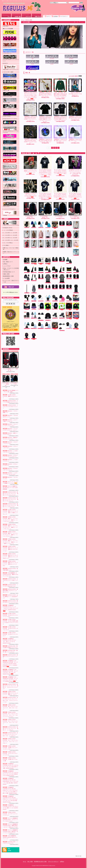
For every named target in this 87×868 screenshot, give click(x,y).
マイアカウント (64, 17)
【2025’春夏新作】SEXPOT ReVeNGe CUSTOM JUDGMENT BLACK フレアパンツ (41, 277)
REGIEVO (5, 63)
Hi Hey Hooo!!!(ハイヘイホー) (10, 119)
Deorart (10, 198)
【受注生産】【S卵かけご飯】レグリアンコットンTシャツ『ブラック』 (69, 307)
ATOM (9, 851)
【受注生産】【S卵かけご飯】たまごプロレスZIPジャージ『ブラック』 (76, 307)
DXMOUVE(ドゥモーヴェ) (10, 82)
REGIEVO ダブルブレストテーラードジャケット (34, 244)
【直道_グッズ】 (33, 68)
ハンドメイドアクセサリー (9, 209)
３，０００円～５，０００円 (10, 235)
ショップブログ (26, 16)
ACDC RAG (10, 161)
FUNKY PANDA (10, 114)
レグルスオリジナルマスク (10, 174)
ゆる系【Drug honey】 (10, 149)
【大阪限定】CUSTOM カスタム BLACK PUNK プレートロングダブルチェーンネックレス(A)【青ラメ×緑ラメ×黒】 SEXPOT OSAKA (10, 790)
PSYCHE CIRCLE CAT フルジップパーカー (41, 306)
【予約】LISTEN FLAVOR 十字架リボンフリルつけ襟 (10, 759)
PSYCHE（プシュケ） (10, 33)
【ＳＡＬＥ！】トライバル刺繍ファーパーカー (76, 244)
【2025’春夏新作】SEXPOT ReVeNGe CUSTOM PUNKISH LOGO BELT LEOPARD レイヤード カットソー (62, 279)
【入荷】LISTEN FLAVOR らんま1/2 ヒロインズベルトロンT (10, 628)
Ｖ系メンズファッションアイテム (11, 223)
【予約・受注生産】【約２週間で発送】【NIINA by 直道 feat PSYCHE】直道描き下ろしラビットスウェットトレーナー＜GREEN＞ (60, 88)
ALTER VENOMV (10, 155)
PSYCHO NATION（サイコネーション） (11, 58)
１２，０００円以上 (8, 243)
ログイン (49, 17)
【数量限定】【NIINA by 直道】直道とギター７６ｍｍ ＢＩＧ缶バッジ (60, 134)
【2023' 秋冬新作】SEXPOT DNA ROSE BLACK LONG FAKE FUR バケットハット (41, 316)
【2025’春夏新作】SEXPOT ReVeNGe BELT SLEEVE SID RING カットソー (69, 287)
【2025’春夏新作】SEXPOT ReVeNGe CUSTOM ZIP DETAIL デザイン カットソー (76, 277)
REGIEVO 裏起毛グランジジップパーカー (62, 235)
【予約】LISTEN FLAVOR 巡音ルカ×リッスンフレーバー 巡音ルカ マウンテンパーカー (76, 270)
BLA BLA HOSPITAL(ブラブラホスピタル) (11, 130)
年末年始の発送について (9, 272)
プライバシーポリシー (53, 862)
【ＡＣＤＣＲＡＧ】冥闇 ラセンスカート (27, 315)
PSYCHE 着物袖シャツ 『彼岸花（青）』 (6, 381)
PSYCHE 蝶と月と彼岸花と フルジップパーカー (55, 306)
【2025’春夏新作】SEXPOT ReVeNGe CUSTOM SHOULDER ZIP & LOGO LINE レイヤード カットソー (69, 277)
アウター (71, 57)
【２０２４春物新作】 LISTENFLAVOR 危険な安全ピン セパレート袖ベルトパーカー (11, 826)
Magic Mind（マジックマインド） (11, 68)
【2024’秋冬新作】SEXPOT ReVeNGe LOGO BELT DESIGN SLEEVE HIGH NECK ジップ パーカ (55, 259)
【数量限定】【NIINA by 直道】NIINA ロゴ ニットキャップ (75, 134)
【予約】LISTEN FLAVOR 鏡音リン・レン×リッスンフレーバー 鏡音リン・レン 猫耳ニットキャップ (69, 270)
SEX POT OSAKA (10, 45)
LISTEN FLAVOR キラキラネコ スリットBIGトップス (10, 580)
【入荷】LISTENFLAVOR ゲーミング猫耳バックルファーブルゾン (35, 315)
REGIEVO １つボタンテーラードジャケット (27, 244)
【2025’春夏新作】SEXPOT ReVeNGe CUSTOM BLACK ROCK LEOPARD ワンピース (34, 289)
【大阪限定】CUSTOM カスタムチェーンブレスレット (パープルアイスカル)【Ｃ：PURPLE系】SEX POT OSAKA (75, 166)
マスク (33, 62)
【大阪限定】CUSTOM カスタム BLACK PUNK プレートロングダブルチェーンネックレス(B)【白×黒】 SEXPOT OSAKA (10, 799)
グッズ (71, 62)
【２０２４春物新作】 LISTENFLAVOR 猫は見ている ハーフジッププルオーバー (11, 831)
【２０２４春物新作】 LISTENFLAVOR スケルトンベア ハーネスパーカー (11, 820)
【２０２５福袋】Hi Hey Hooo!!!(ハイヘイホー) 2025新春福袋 (10, 488)
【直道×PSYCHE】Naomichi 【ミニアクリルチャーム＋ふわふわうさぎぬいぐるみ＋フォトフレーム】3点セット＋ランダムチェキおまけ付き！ (30, 89)
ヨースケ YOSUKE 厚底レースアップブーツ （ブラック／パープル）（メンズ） (62, 315)
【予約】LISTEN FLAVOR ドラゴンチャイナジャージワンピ (10, 753)
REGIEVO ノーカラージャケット (41, 244)
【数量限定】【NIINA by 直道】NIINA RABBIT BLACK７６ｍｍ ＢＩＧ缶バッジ (45, 134)
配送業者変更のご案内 (8, 276)
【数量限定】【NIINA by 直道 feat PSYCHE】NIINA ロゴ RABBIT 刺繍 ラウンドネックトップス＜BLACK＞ (60, 112)
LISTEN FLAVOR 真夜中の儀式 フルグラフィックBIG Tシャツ (10, 591)
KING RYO (10, 24)
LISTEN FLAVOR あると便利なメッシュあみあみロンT (10, 597)
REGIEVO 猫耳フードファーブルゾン (55, 235)
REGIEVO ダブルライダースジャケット (55, 244)
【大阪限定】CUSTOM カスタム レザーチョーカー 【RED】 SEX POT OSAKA (76, 298)
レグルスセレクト (10, 51)
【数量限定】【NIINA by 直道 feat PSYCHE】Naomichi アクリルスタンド (75, 111)
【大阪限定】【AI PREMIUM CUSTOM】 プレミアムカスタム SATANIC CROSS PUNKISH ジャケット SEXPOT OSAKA (10, 664)
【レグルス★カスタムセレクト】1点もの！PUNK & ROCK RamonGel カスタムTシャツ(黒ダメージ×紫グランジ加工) (34, 336)
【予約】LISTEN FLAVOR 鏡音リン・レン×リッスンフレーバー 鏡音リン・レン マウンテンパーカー (48, 270)
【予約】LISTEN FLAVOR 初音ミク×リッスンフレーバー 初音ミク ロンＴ (10, 693)
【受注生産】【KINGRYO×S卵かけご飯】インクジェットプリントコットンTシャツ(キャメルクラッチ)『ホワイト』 (62, 306)
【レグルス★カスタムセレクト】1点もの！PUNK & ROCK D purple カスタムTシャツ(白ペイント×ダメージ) (60, 189)
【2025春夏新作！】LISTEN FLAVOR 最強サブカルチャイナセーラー (11, 574)
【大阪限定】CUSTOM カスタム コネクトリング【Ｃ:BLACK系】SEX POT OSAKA (30, 189)
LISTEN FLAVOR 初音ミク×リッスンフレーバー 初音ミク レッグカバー (11, 728)
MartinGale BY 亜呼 (10, 95)
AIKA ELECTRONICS (10, 143)
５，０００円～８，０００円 (10, 238)
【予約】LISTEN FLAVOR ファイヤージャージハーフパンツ (10, 814)
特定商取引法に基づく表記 (40, 862)
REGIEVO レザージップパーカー (76, 235)
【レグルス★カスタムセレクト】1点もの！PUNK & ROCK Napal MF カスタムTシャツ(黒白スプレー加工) (60, 165)
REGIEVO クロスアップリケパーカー (69, 235)
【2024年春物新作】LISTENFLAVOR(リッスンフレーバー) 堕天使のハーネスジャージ (28, 326)
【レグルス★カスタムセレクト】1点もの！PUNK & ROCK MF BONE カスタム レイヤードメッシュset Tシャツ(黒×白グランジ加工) (46, 166)
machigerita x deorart (8, 228)
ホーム (6, 16)
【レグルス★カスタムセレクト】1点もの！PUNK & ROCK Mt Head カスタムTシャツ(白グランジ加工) (76, 326)
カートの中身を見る (11, 287)
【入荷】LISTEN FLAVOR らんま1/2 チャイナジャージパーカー (10, 615)
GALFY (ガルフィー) (10, 123)
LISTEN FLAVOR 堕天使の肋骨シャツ (27, 298)
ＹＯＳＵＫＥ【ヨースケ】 (10, 76)
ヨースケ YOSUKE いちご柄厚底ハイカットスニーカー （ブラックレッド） (30, 165)
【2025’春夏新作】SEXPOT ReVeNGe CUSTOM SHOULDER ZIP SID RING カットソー (62, 287)
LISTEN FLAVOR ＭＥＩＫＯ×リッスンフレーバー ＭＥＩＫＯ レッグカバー (11, 734)
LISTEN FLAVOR (10, 39)
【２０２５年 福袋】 (8, 72)
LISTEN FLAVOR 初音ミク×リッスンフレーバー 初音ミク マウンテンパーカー (11, 494)
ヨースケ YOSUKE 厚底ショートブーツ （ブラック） (27, 225)
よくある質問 (6, 278)
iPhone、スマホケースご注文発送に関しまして (11, 269)
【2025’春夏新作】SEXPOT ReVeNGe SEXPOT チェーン (27, 289)
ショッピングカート (78, 8)
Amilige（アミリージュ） (10, 137)
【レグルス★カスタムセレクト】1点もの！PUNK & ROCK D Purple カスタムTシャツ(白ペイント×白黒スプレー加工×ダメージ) (45, 189)
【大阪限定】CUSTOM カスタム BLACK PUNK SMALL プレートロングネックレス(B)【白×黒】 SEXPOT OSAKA (11, 781)
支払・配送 (30, 862)
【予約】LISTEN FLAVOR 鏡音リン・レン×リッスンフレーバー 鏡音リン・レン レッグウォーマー (62, 270)
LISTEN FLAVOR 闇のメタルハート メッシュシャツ (69, 298)
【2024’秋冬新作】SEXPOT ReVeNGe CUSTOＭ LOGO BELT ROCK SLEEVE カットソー (62, 224)
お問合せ (36, 16)
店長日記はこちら (11, 330)
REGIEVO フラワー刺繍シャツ (76, 225)
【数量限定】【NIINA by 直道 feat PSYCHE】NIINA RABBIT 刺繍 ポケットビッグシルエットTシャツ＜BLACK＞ (45, 112)
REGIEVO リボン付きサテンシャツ (27, 235)
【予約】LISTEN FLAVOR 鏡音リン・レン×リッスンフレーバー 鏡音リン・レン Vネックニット (55, 270)
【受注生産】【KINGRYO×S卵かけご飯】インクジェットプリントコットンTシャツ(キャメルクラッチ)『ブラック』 (48, 306)
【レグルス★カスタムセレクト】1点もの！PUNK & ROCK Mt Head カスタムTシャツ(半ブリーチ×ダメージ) (75, 189)
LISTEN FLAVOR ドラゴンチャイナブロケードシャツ (10, 407)
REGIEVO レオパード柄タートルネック (34, 235)
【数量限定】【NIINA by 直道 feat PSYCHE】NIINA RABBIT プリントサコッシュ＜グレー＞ (30, 112)
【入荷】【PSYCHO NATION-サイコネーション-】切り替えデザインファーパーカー (34, 261)
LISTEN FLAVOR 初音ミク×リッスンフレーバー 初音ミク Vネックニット (11, 499)
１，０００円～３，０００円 (10, 233)
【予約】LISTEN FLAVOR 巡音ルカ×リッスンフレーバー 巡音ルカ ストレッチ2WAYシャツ (27, 278)
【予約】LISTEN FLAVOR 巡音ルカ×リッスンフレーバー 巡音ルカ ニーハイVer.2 (34, 278)
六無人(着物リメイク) (10, 186)
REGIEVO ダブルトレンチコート (48, 244)
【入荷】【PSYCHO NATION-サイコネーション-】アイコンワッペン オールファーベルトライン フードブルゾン (48, 261)
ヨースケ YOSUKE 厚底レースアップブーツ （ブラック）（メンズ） (55, 315)
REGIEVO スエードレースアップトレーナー (41, 235)
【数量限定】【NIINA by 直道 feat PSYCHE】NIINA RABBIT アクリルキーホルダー (30, 134)
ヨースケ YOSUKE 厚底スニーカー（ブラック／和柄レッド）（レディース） (55, 225)
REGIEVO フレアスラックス (69, 244)
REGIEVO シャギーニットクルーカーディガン (62, 244)
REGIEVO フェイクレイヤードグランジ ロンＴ (48, 235)
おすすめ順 (71, 76)
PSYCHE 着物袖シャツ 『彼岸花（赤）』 (11, 362)
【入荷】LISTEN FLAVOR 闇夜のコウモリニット (10, 396)
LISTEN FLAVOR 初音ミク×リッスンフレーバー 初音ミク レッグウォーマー (11, 505)
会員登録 (56, 17)
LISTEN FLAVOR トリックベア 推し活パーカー (48, 298)
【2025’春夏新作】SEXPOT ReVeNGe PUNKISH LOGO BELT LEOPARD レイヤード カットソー (48, 279)
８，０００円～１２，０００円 (11, 240)
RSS (9, 849)
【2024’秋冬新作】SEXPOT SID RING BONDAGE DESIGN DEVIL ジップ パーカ (27, 261)
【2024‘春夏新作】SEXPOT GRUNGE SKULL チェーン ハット (10, 837)
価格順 (76, 76)
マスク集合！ (6, 245)
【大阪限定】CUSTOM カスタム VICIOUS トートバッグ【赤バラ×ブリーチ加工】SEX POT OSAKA (55, 326)
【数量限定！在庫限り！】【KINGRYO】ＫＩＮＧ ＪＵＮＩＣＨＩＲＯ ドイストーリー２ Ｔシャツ (69, 316)
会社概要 (5, 260)
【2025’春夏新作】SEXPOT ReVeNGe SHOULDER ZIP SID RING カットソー (55, 287)
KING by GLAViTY (10, 192)
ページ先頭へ (78, 856)
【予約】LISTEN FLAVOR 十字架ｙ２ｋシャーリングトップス (10, 748)
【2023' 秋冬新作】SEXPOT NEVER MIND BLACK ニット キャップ (48, 316)
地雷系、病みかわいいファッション (11, 253)
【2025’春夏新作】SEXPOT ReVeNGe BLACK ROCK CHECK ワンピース (48, 287)
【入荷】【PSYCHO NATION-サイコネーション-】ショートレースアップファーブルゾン (41, 261)
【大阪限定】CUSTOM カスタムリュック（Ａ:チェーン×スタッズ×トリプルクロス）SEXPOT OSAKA (10, 608)
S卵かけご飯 (10, 89)
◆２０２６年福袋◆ (8, 29)
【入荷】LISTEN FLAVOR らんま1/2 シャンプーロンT (10, 634)
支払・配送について (16, 16)
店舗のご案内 (6, 274)
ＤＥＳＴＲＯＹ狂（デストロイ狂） (11, 108)
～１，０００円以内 (8, 230)
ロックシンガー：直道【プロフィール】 (11, 281)
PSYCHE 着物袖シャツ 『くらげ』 (14, 380)
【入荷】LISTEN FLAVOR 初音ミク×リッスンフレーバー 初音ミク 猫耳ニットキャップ (41, 270)
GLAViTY (10, 180)
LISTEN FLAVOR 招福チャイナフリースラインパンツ (10, 656)
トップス (52, 57)
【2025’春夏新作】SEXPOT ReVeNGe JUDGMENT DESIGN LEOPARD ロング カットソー (76, 289)
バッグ (52, 62)
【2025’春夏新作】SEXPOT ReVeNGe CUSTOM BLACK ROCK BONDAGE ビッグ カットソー (41, 287)
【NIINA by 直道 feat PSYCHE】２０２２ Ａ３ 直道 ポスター (75, 87)
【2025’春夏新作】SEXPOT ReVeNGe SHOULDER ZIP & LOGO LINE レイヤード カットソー (55, 277)
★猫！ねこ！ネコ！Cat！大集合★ (11, 249)
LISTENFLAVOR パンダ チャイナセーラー (70, 326)
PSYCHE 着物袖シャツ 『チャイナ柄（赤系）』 (75, 210)
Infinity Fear (10, 167)
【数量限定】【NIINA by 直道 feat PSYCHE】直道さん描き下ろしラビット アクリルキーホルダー (45, 88)
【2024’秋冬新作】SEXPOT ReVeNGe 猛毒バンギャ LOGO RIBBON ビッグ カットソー (69, 224)
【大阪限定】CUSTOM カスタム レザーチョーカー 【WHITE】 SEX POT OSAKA (27, 306)
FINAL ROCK (10, 205)
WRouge (10, 213)
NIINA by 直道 (10, 101)
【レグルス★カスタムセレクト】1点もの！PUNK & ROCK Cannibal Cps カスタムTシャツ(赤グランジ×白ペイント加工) (27, 336)
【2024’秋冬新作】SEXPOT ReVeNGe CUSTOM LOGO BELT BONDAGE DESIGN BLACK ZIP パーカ (62, 260)
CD (33, 57)
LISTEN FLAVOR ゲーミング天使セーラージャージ (41, 225)
